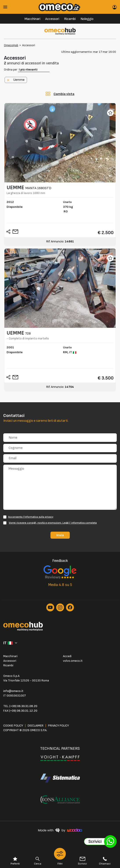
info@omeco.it (13, 691)
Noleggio (87, 19)
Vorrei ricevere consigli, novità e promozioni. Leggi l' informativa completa (53, 523)
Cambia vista (64, 94)
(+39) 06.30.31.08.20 (23, 706)
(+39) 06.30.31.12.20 (23, 711)
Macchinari (32, 19)
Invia (60, 535)
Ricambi (70, 19)
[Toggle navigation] (7, 7)
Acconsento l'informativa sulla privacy (31, 517)
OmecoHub (11, 45)
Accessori (52, 19)
